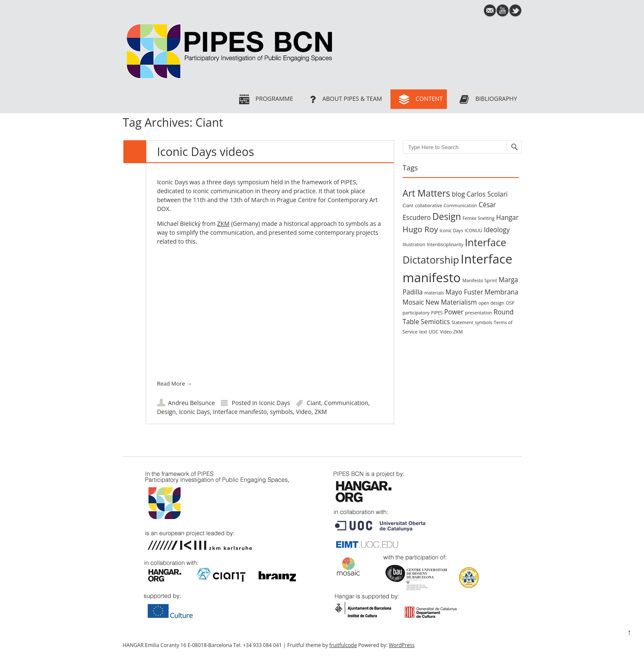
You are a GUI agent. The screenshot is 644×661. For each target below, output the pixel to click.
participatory (416, 313)
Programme (264, 99)
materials (434, 293)
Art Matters (427, 193)
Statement (463, 322)
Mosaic (413, 302)
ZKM (223, 224)
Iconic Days (275, 403)
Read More (174, 383)
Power (454, 312)
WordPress (402, 645)
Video (304, 412)
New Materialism (451, 302)
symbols (282, 412)
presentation (479, 313)
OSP (510, 303)
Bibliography (486, 99)
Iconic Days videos (205, 151)
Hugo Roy (420, 229)
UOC (434, 332)
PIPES (437, 313)
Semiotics (435, 322)
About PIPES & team (344, 99)
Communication (346, 403)
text (423, 332)
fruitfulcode (343, 645)
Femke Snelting (479, 218)
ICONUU (474, 231)
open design (491, 303)
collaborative (429, 206)
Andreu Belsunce (191, 403)
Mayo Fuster (464, 292)
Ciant (314, 403)
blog (459, 194)
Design (166, 412)
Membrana (501, 292)
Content (419, 99)
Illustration (414, 244)
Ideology (497, 230)
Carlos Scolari (487, 194)
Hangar (507, 217)
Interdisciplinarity (445, 244)
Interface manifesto (240, 412)
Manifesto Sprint (480, 281)
